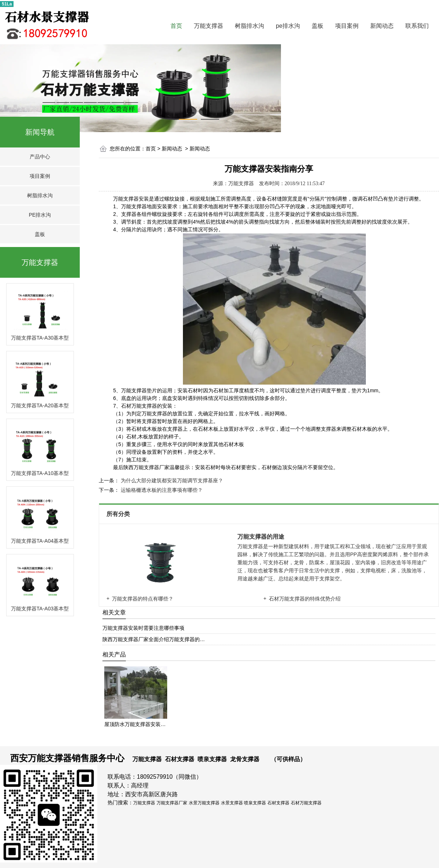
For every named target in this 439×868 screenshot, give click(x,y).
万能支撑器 (209, 26)
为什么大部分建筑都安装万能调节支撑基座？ (171, 480)
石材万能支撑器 (139, 406)
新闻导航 (40, 132)
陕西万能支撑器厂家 (146, 467)
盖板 (318, 26)
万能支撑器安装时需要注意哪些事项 (143, 628)
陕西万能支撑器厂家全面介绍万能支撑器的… (154, 639)
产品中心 (40, 157)
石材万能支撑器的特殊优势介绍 (305, 599)
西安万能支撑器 (41, 758)
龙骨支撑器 (245, 759)
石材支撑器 (180, 759)
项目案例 (347, 26)
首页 (176, 26)
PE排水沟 (40, 215)
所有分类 (119, 514)
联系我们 (417, 26)
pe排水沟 (288, 26)
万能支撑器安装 (131, 199)
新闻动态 (382, 26)
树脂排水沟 (249, 26)
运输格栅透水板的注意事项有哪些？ (161, 490)
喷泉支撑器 (212, 759)
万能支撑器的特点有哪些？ (143, 599)
